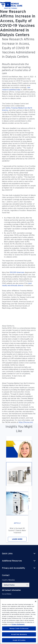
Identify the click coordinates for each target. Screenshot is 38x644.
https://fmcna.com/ (26, 422)
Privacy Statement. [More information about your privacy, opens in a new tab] (18, 624)
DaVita (8, 108)
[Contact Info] (11, 590)
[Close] (36, 601)
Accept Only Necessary (19, 634)
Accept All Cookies (19, 640)
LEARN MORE (17, 539)
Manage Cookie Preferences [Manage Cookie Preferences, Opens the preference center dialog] (19, 628)
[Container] (8, 4)
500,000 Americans (17, 272)
